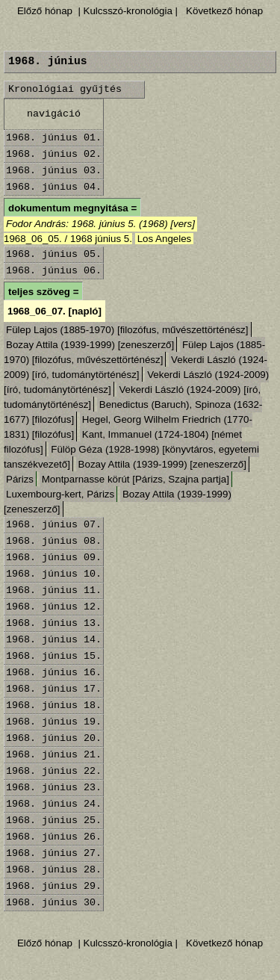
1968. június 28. (54, 870)
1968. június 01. (54, 138)
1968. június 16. (54, 673)
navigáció (54, 114)
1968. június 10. (54, 574)
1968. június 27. (54, 853)
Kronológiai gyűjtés (65, 89)
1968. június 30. (54, 903)
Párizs (20, 479)
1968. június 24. (54, 804)
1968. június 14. (54, 640)
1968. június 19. (54, 722)
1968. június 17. (54, 689)
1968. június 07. (54, 525)
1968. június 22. (54, 771)
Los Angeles (165, 239)
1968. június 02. (54, 154)
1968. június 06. (54, 271)
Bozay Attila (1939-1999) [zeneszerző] (90, 345)
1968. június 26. (54, 837)
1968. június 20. (54, 738)
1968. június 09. (54, 558)
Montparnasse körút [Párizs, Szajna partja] (136, 479)
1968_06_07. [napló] (55, 311)
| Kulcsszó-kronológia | (128, 11)
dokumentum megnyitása (68, 208)
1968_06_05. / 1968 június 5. (68, 239)
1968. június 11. (54, 590)
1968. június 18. (54, 705)
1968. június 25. (54, 821)
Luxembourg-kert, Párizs (60, 494)
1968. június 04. (54, 187)
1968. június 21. (54, 755)
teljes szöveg (39, 292)
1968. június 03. (54, 171)
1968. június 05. (54, 254)
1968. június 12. (54, 607)
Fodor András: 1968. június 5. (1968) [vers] (100, 224)
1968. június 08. (54, 541)
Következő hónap (223, 11)
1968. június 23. (54, 788)
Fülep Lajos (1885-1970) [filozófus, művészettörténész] (127, 330)
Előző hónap (45, 11)
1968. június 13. (54, 623)
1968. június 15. (54, 656)
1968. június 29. (54, 886)
